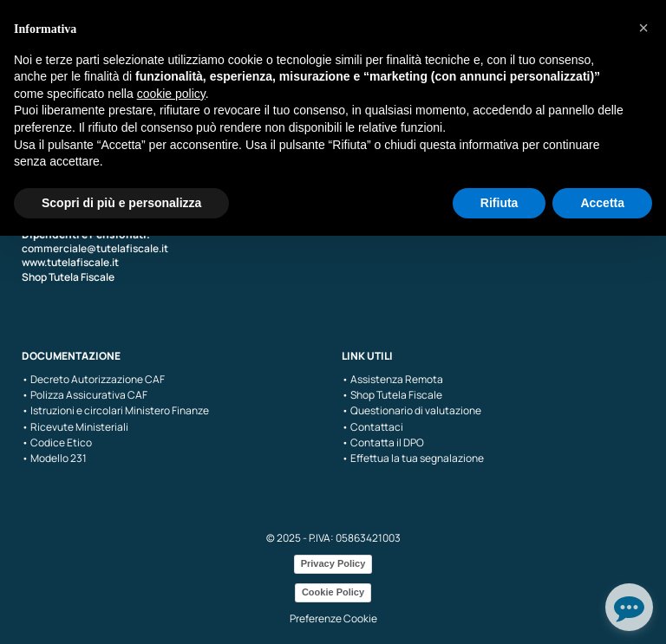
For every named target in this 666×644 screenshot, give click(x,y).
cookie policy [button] (171, 94)
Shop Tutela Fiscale (68, 277)
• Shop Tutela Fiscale (392, 395)
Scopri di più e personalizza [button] (121, 203)
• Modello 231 (54, 459)
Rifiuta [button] (499, 203)
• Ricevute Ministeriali (75, 427)
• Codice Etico (57, 443)
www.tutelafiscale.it (70, 262)
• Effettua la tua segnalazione (413, 459)
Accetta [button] (602, 203)
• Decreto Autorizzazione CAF (93, 380)
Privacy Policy (333, 563)
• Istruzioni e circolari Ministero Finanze (115, 411)
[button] (643, 28)
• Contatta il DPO (383, 443)
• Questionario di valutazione (411, 411)
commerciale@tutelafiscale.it (95, 248)
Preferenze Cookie (333, 618)
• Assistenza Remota (392, 380)
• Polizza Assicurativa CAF (85, 395)
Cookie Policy (333, 592)
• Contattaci (372, 427)
